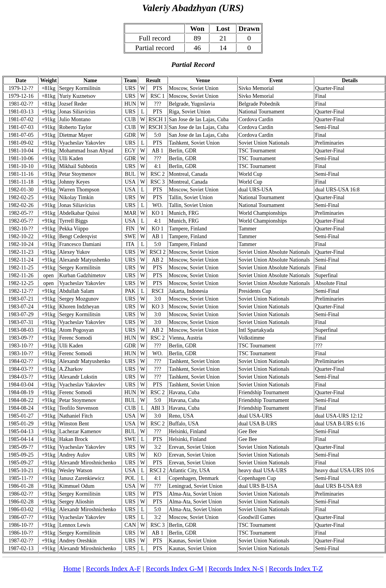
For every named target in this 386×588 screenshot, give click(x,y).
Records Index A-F (113, 568)
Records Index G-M (175, 568)
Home (72, 568)
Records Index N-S (236, 568)
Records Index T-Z (296, 568)
